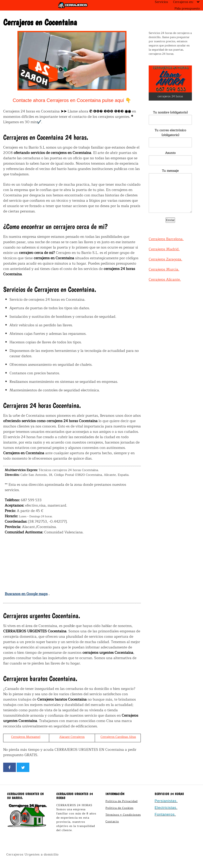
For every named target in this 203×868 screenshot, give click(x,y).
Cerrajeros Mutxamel (26, 737)
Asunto (170, 157)
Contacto (112, 821)
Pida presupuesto (187, 9)
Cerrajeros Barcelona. (166, 239)
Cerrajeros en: (183, 2)
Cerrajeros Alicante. (165, 279)
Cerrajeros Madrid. (164, 249)
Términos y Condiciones (123, 815)
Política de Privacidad (122, 801)
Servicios (161, 2)
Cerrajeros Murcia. (164, 269)
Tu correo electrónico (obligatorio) (170, 136)
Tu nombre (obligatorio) (170, 116)
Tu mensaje (170, 191)
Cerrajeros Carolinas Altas (118, 737)
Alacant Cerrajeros (72, 737)
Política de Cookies (119, 808)
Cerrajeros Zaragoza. (165, 259)
